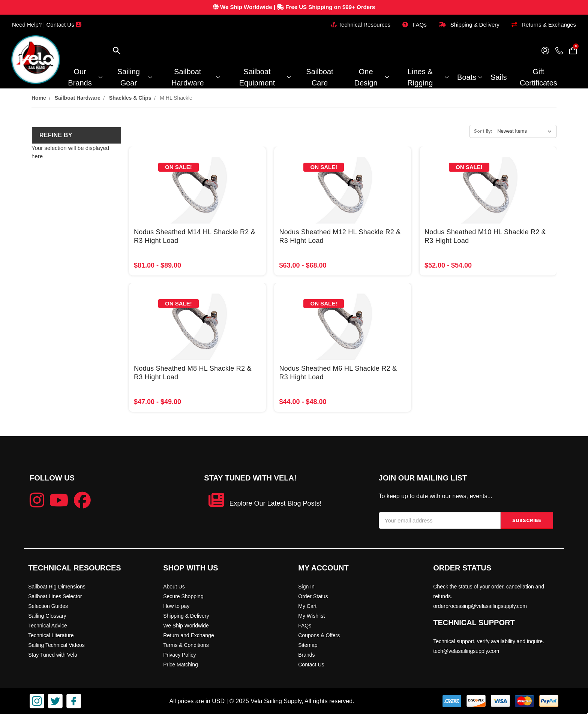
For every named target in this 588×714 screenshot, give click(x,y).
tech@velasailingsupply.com (466, 651)
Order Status (313, 596)
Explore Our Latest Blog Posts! (275, 503)
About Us (174, 587)
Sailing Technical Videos (56, 645)
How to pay (176, 606)
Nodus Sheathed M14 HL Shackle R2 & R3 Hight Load (195, 236)
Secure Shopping (183, 596)
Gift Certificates (538, 77)
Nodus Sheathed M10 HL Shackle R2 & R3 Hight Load (485, 236)
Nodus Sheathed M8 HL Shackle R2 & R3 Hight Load (193, 373)
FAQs (415, 25)
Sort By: (483, 132)
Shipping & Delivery (469, 25)
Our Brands (85, 77)
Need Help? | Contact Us (47, 25)
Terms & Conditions (186, 645)
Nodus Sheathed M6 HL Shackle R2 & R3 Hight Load (338, 373)
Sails (499, 77)
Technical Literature (51, 635)
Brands (306, 655)
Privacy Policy (179, 655)
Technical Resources (361, 25)
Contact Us (311, 665)
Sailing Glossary (47, 616)
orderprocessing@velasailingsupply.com (480, 606)
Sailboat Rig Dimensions (57, 587)
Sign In (306, 587)
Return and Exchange (188, 635)
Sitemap (308, 645)
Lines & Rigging (428, 77)
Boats (469, 77)
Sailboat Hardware (196, 77)
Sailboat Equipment (265, 77)
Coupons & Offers (319, 635)
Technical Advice (48, 626)
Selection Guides (48, 606)
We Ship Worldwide (186, 626)
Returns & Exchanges (544, 25)
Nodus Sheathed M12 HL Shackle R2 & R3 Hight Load (340, 236)
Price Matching (181, 665)
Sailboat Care (319, 77)
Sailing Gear (135, 77)
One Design (371, 77)
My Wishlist (311, 616)
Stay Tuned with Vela (53, 655)
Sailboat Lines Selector (55, 596)
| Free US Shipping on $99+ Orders (294, 7)
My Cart (307, 606)
